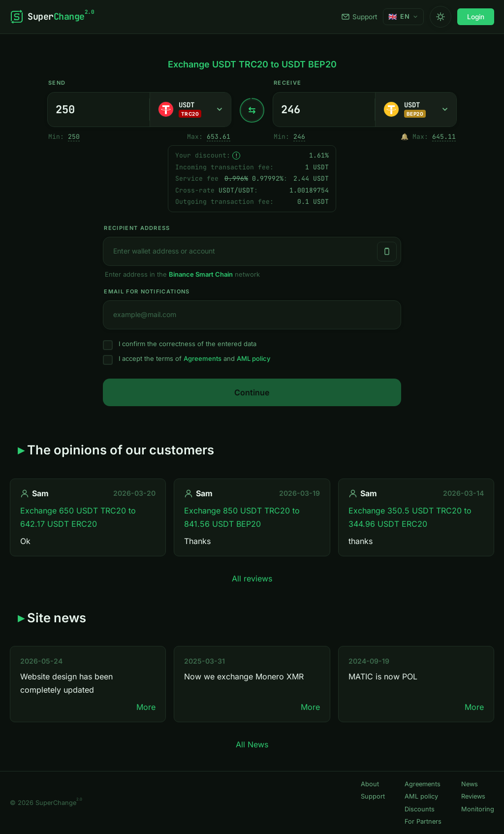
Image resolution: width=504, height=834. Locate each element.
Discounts (420, 809)
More (146, 707)
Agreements (203, 358)
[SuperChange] (52, 17)
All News (252, 744)
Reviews (473, 796)
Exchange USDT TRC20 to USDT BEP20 (252, 64)
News (470, 784)
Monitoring (478, 809)
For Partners (423, 821)
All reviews (252, 578)
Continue (252, 392)
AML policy (253, 358)
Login (476, 17)
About (370, 784)
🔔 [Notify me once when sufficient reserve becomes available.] (405, 137)
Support (359, 17)
